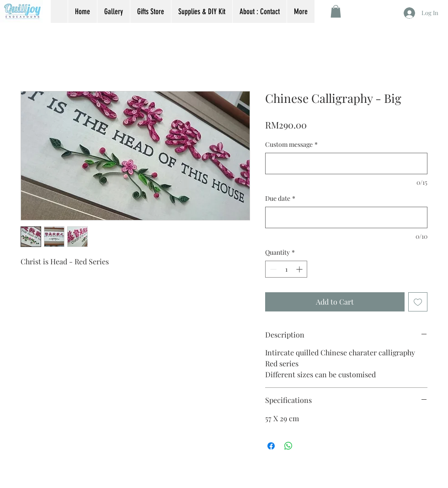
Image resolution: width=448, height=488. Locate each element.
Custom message (291, 144)
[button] (336, 11)
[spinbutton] (286, 269)
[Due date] (346, 217)
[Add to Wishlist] (418, 302)
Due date (280, 198)
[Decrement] (272, 269)
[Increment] (300, 269)
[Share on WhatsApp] (288, 446)
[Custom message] (346, 164)
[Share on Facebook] (271, 446)
